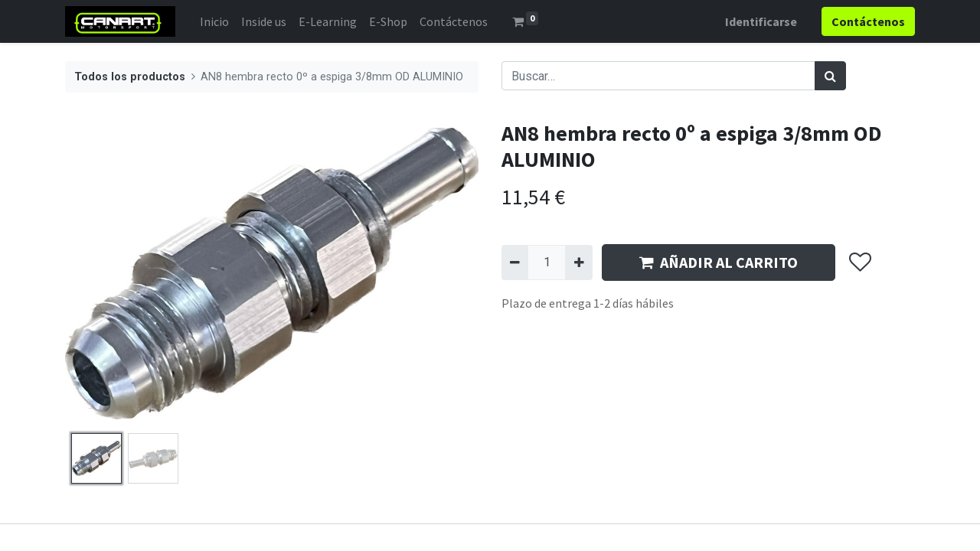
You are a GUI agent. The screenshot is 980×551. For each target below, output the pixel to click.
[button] (859, 262)
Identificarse (761, 21)
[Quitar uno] (515, 262)
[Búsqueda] (830, 76)
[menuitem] (214, 21)
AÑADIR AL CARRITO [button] (719, 262)
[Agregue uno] (578, 262)
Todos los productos (130, 77)
